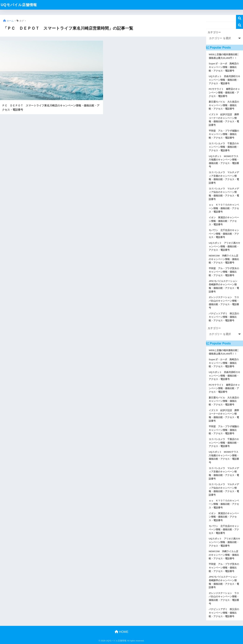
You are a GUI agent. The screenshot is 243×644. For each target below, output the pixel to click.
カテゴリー (214, 32)
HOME (122, 632)
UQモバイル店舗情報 (19, 5)
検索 (240, 18)
